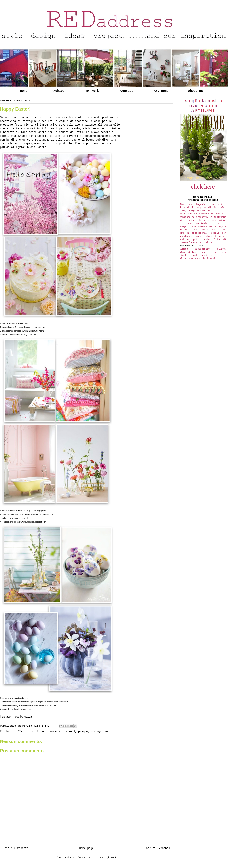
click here (203, 187)
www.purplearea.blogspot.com (33, 522)
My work (92, 91)
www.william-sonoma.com (45, 705)
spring (96, 731)
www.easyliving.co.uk (19, 518)
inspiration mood (62, 731)
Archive (58, 91)
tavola (108, 731)
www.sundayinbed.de (19, 698)
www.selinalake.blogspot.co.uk (23, 335)
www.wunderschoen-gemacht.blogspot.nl (28, 511)
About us (195, 91)
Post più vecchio (157, 848)
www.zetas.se (26, 709)
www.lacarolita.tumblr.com (33, 331)
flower (41, 731)
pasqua (83, 731)
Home (24, 91)
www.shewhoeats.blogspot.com (32, 327)
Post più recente (16, 848)
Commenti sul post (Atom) (97, 857)
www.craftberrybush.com (57, 702)
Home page (86, 848)
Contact (127, 91)
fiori (29, 731)
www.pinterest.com (21, 323)
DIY (20, 731)
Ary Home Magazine (191, 246)
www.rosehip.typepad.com (42, 514)
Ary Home (161, 91)
